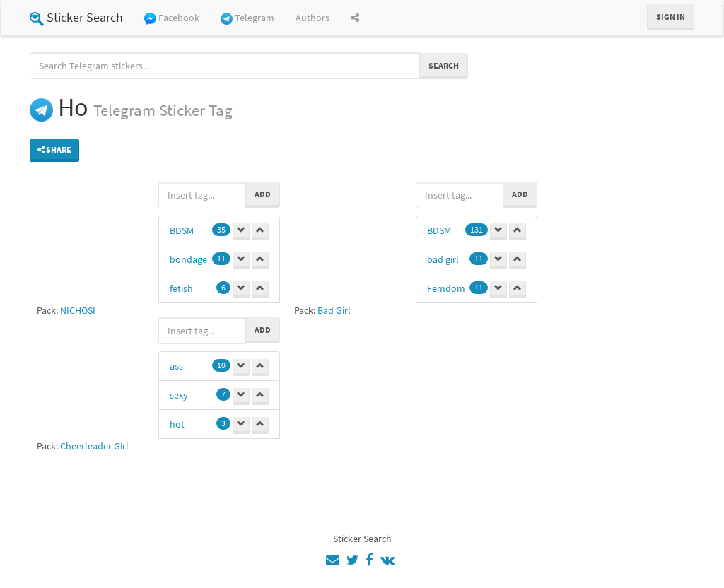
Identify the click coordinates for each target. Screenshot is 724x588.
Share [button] (54, 149)
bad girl (443, 259)
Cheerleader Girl (94, 446)
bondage (188, 259)
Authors (313, 18)
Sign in (671, 17)
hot (177, 424)
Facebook (172, 18)
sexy (179, 395)
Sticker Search (76, 17)
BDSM (182, 230)
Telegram (247, 18)
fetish (181, 288)
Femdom (446, 288)
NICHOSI (78, 310)
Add (263, 194)
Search (444, 65)
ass (176, 366)
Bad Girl (334, 310)
